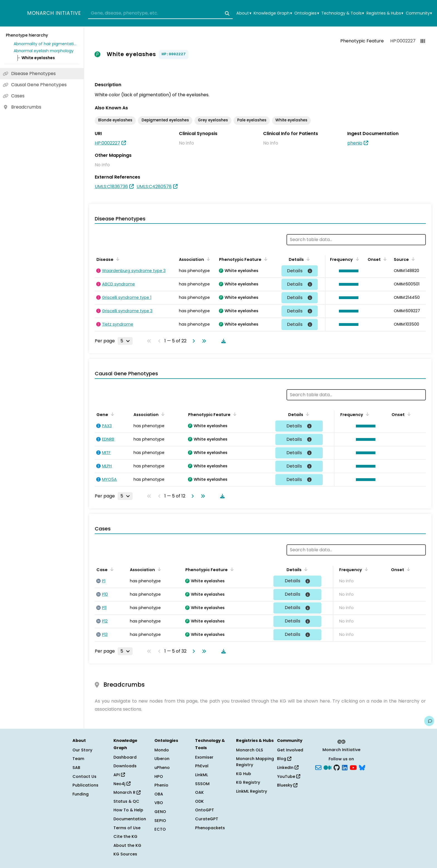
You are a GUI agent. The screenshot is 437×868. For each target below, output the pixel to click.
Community (419, 13)
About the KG (127, 845)
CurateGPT (207, 819)
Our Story (82, 750)
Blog (284, 759)
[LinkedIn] (345, 767)
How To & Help (128, 810)
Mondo (162, 750)
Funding (81, 794)
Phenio (161, 785)
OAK (199, 792)
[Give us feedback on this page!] (429, 721)
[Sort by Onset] (384, 259)
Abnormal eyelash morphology (44, 51)
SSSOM (202, 784)
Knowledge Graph (273, 13)
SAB (76, 768)
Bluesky (287, 785)
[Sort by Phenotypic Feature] (265, 259)
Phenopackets (210, 828)
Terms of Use (127, 828)
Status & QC (126, 801)
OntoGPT (205, 810)
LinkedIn (288, 768)
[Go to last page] (203, 341)
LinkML (201, 775)
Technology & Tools (343, 13)
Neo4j (122, 784)
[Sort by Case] (111, 569)
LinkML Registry (252, 791)
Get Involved (290, 750)
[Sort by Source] (412, 259)
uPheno (162, 768)
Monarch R (127, 792)
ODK (199, 801)
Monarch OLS (250, 750)
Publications (85, 785)
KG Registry (248, 782)
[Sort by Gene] (111, 414)
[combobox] (160, 13)
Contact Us (84, 776)
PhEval (202, 766)
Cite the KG (125, 836)
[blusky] (362, 767)
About (244, 13)
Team (78, 759)
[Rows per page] (125, 341)
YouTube (289, 776)
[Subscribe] (318, 767)
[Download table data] (222, 341)
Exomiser (204, 757)
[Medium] (327, 767)
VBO (159, 803)
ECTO (160, 829)
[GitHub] (337, 767)
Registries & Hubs (385, 13)
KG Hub (244, 774)
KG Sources (125, 854)
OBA (159, 794)
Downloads (125, 766)
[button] (347, 271)
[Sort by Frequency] (356, 259)
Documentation (130, 819)
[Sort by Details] (307, 259)
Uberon (162, 759)
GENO (160, 812)
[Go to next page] (193, 341)
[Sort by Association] (207, 259)
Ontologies (307, 13)
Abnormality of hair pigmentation (46, 44)
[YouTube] (353, 767)
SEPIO (160, 821)
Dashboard (125, 757)
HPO (159, 776)
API (119, 775)
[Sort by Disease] (117, 259)
